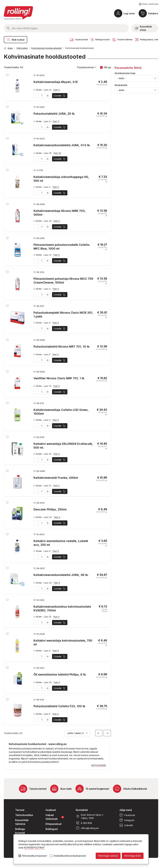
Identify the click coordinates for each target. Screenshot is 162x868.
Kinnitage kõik (133, 856)
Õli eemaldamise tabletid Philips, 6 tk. (60, 674)
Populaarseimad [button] (87, 67)
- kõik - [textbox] (121, 78)
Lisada (60, 96)
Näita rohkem (99, 765)
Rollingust (52, 829)
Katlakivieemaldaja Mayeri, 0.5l (56, 82)
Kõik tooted (16, 40)
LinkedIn (126, 825)
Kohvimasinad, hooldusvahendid (47, 48)
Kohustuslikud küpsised (34, 856)
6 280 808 (84, 823)
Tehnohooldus (24, 815)
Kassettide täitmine (22, 822)
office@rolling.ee (87, 828)
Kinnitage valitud (108, 856)
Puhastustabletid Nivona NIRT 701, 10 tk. (62, 347)
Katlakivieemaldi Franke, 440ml (56, 478)
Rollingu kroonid (20, 831)
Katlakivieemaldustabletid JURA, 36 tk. (61, 575)
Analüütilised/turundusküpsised (70, 856)
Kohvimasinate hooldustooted (80, 48)
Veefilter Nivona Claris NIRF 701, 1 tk (59, 378)
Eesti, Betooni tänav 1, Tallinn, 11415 (90, 816)
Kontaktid (82, 810)
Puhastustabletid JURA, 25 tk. (54, 114)
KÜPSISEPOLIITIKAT (34, 848)
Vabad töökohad (55, 817)
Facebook (127, 815)
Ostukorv (153, 13)
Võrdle (38, 90)
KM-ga (107, 67)
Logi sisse (129, 13)
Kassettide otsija (143, 28)
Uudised (51, 810)
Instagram (127, 820)
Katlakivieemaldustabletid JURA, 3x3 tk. (62, 145)
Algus (10, 48)
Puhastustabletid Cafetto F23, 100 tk (59, 706)
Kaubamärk (121, 85)
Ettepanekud (53, 824)
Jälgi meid (126, 810)
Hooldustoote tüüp (125, 73)
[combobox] (136, 78)
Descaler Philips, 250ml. (50, 509)
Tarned (20, 810)
